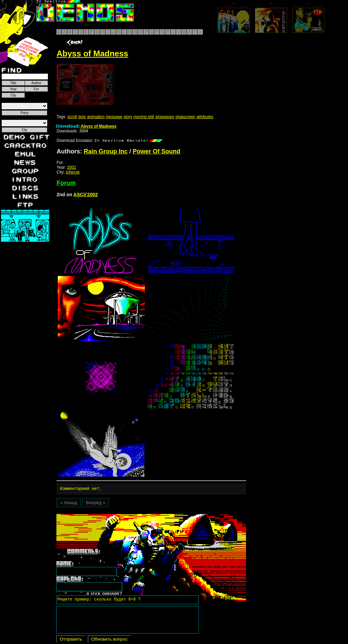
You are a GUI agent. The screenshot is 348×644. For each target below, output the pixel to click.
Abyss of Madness (86, 126)
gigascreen (185, 117)
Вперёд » (96, 504)
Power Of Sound (157, 151)
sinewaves (165, 117)
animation (96, 117)
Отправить (71, 640)
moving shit (144, 117)
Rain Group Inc (106, 151)
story (128, 117)
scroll (72, 117)
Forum (66, 183)
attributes (205, 117)
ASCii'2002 (86, 195)
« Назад (68, 504)
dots (82, 117)
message (114, 117)
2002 (72, 167)
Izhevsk (73, 172)
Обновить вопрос (109, 640)
